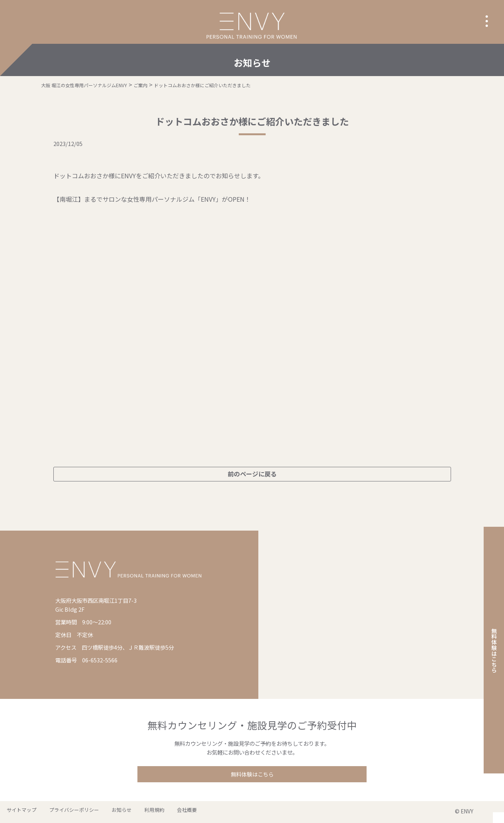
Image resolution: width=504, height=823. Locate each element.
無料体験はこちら (252, 775)
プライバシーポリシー (64, 812)
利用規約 (131, 812)
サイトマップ (18, 812)
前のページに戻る (252, 474)
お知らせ (105, 812)
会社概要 (157, 812)
